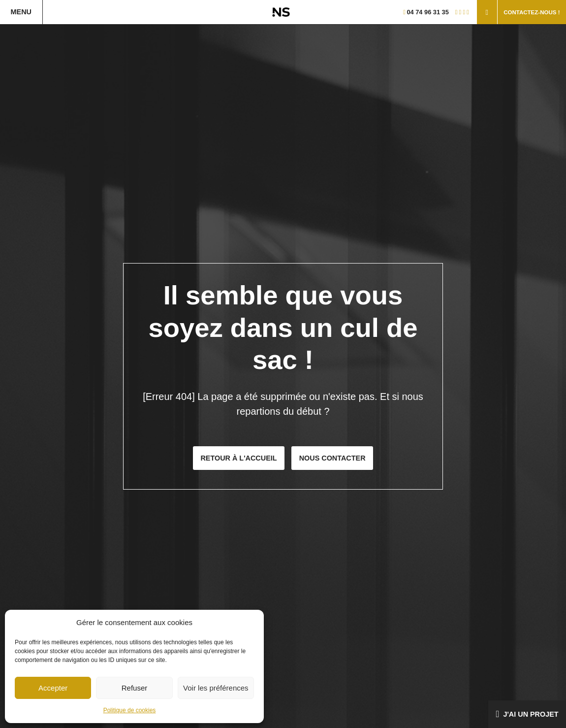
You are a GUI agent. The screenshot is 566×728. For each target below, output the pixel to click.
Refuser (135, 688)
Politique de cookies (130, 710)
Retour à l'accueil (238, 458)
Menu (21, 12)
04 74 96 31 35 (426, 12)
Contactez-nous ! (532, 12)
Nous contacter (332, 458)
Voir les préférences (216, 688)
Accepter (53, 688)
